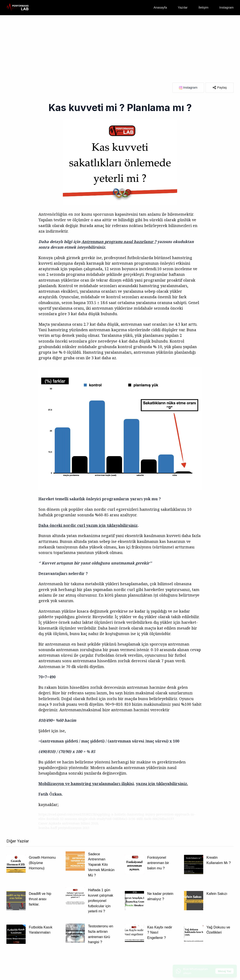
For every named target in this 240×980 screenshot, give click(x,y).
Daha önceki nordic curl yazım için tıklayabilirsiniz (88, 525)
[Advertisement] (120, 47)
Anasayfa (160, 7)
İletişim (204, 7)
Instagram (226, 7)
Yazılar (183, 7)
